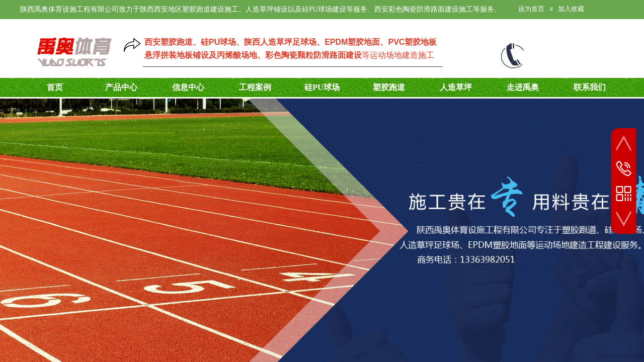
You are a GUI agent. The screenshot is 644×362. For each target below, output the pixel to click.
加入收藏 (571, 9)
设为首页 (531, 9)
